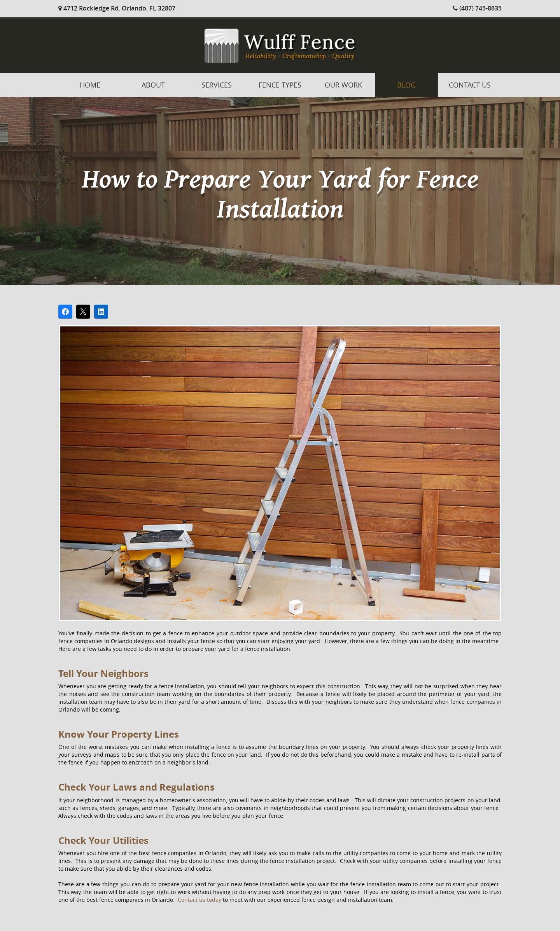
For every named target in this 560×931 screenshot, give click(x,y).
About (153, 85)
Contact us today (199, 900)
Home (90, 85)
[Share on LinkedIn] (101, 312)
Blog (406, 85)
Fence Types (280, 85)
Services (217, 85)
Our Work (343, 85)
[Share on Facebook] (65, 312)
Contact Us (470, 85)
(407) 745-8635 (477, 8)
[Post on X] (83, 312)
